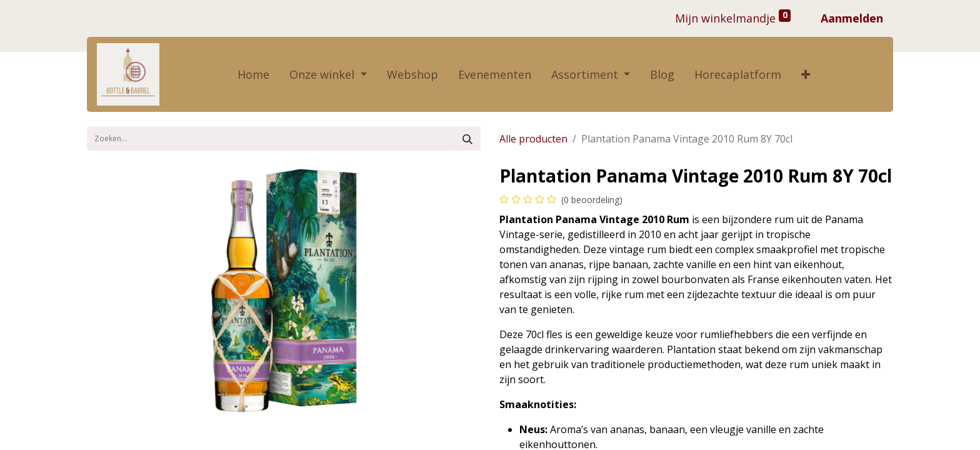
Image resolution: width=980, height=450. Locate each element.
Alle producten (533, 139)
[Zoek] (467, 139)
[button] (806, 75)
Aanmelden (852, 18)
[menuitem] (253, 75)
